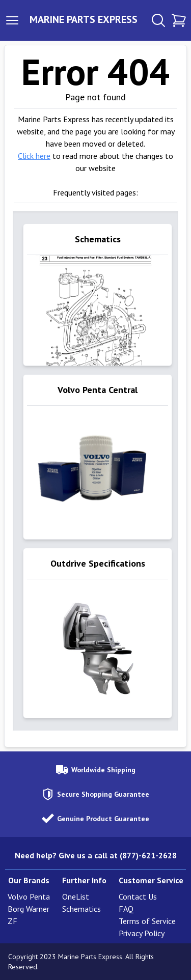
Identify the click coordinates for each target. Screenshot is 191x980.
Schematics (81, 909)
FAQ (126, 909)
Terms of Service (147, 921)
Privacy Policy (142, 933)
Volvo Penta (29, 897)
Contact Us (138, 897)
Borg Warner (29, 909)
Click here (34, 156)
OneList (76, 897)
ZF (12, 921)
